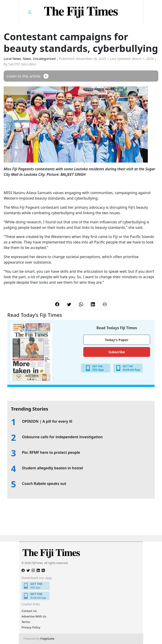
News (27, 59)
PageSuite (47, 639)
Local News (12, 59)
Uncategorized (44, 59)
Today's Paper (117, 340)
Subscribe (117, 352)
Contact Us (29, 611)
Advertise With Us (34, 616)
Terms (26, 622)
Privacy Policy (31, 627)
